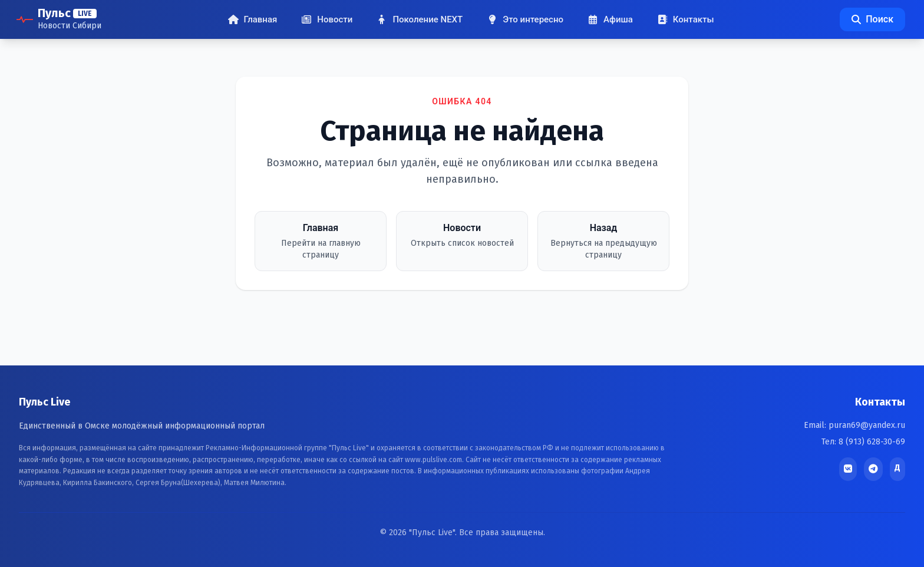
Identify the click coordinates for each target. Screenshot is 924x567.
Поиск (872, 19)
